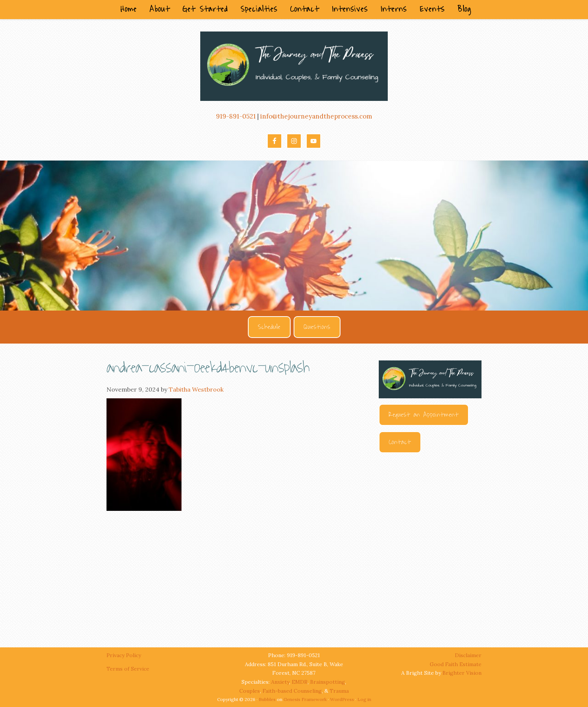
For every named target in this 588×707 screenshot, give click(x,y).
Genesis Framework (305, 699)
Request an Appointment (424, 415)
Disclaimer (468, 655)
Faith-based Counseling (292, 691)
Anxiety (280, 682)
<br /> (430, 543)
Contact (400, 442)
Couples (250, 691)
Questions (317, 327)
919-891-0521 (236, 116)
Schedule (269, 327)
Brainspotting (328, 682)
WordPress (342, 699)
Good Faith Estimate (456, 664)
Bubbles (267, 699)
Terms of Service (128, 669)
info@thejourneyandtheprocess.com (316, 116)
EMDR (300, 682)
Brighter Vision (462, 673)
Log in (364, 699)
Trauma (339, 691)
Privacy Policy (124, 655)
